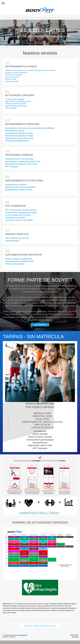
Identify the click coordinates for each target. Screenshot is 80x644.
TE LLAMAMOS (40, 325)
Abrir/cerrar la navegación (40, 3)
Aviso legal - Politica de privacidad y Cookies (40, 626)
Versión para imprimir (10, 635)
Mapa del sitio (23, 635)
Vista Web (75, 637)
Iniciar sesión (74, 635)
